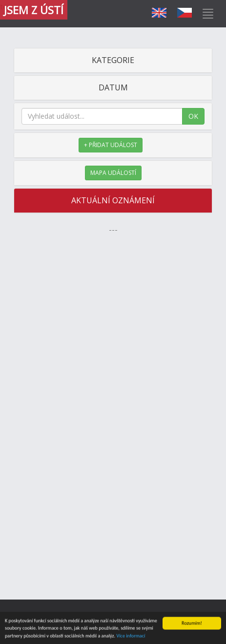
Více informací (131, 637)
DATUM (113, 87)
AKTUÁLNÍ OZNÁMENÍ (113, 200)
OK (193, 116)
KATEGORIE (113, 60)
